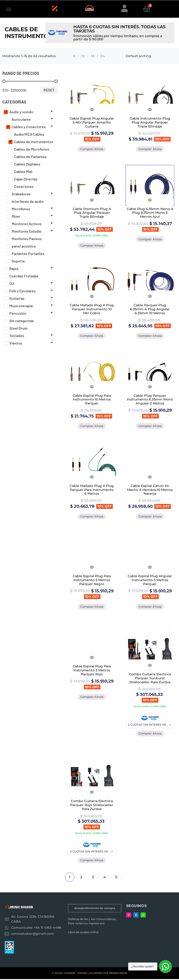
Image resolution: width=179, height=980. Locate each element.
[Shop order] (149, 56)
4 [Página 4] (105, 878)
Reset (49, 90)
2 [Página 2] (81, 878)
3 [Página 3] (93, 878)
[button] (9, 9)
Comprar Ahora (92, 149)
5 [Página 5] (116, 878)
